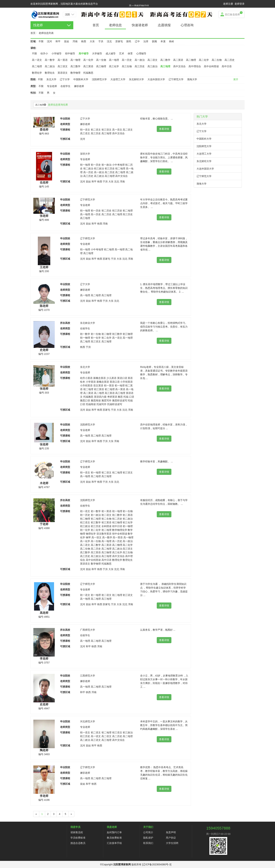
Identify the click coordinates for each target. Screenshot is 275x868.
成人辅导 (111, 53)
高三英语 (88, 66)
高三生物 (127, 66)
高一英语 (63, 60)
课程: (33, 48)
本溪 (163, 41)
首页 (96, 25)
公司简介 (148, 832)
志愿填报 (164, 25)
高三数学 (75, 66)
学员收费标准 (78, 838)
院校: (33, 79)
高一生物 (101, 60)
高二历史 (230, 60)
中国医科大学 (81, 79)
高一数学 (50, 60)
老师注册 (228, 4)
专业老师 (52, 86)
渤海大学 (192, 79)
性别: (33, 93)
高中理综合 (195, 66)
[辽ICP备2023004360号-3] (157, 864)
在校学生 (65, 86)
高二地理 (37, 66)
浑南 (75, 41)
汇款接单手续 (114, 843)
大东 (92, 41)
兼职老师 (79, 86)
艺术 (122, 53)
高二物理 (191, 60)
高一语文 (37, 60)
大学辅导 (97, 53)
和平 (58, 41)
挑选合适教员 (78, 843)
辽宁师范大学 (176, 79)
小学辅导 (57, 53)
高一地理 (114, 60)
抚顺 (154, 41)
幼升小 (44, 53)
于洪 (101, 41)
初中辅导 (70, 53)
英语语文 (63, 73)
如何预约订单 (114, 832)
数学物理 (75, 73)
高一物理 (75, 60)
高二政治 (50, 66)
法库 (146, 41)
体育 (130, 53)
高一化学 (88, 60)
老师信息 (115, 25)
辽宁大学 (65, 79)
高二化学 (204, 60)
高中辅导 (84, 53)
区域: (33, 41)
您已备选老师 (234, 14)
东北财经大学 (136, 79)
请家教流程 (77, 832)
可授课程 (65, 130)
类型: (33, 86)
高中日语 (227, 66)
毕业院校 (65, 119)
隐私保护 (148, 838)
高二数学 (165, 60)
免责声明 (171, 832)
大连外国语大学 (156, 79)
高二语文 (152, 60)
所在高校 (65, 323)
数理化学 (37, 73)
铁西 (84, 41)
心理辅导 (141, 53)
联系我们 (148, 843)
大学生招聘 (172, 843)
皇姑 (67, 41)
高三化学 (114, 66)
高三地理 (165, 66)
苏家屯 (119, 41)
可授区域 (65, 139)
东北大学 (51, 79)
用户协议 (171, 838)
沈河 (49, 41)
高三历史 (140, 66)
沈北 (109, 41)
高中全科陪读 (211, 66)
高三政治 (152, 66)
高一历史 (127, 60)
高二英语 (178, 60)
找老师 (38, 25)
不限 (41, 41)
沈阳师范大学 (99, 79)
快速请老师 (140, 25)
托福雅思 (88, 73)
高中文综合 (179, 66)
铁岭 (172, 41)
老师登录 (240, 4)
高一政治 (140, 60)
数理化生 (50, 73)
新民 (129, 41)
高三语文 (63, 66)
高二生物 (217, 60)
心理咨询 (187, 25)
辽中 (137, 41)
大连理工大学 (118, 79)
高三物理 (101, 66)
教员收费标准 (114, 838)
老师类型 (65, 124)
